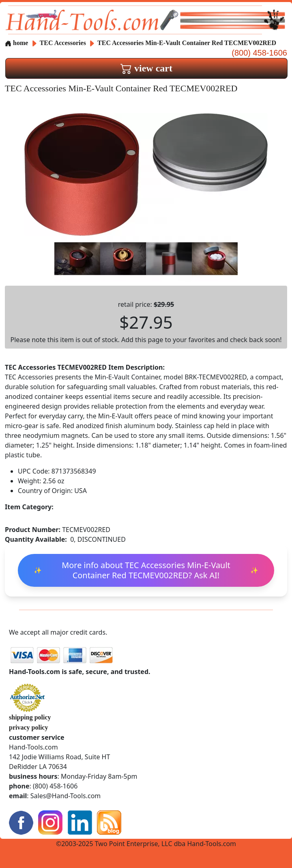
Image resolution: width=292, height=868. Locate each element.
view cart (146, 68)
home (16, 43)
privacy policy (28, 727)
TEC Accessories (64, 43)
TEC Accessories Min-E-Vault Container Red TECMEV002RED (187, 43)
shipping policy (30, 717)
